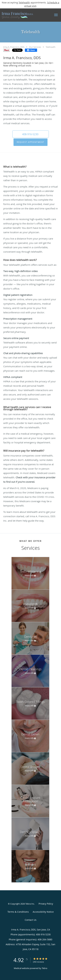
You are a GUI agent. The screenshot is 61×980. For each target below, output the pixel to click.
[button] (56, 15)
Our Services (35, 47)
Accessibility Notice (43, 912)
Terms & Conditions (18, 912)
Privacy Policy (46, 904)
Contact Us (31, 920)
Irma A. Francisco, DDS (14, 47)
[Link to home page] (23, 15)
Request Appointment (30, 142)
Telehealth (24, 3)
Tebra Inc (30, 904)
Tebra (44, 968)
